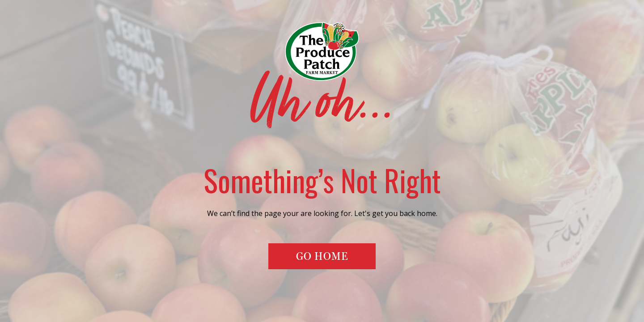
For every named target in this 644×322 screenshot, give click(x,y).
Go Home (322, 256)
